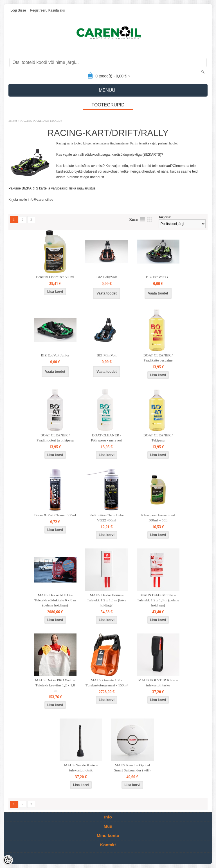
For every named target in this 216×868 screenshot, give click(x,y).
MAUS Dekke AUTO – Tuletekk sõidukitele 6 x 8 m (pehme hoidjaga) (55, 600)
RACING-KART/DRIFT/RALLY (41, 121)
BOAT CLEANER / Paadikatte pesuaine (158, 358)
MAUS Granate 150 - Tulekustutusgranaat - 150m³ (106, 683)
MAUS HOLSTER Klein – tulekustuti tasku (158, 683)
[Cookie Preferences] (8, 860)
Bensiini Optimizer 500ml (55, 277)
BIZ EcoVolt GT (158, 277)
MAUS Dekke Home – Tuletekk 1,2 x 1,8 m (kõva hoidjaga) (107, 600)
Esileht (13, 121)
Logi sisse (18, 10)
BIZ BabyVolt (106, 277)
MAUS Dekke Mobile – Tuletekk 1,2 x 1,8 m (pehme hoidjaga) (158, 600)
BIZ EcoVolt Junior (55, 355)
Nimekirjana (142, 220)
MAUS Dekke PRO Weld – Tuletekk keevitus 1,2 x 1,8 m (55, 685)
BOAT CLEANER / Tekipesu (158, 438)
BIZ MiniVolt (107, 355)
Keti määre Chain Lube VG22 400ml (107, 518)
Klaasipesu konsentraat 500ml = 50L (158, 518)
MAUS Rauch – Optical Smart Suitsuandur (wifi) (132, 768)
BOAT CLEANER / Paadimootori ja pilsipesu (55, 438)
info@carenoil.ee (40, 200)
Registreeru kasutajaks (47, 10)
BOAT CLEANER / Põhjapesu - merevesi (106, 438)
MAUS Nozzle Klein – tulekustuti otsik (81, 768)
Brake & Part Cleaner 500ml (55, 515)
